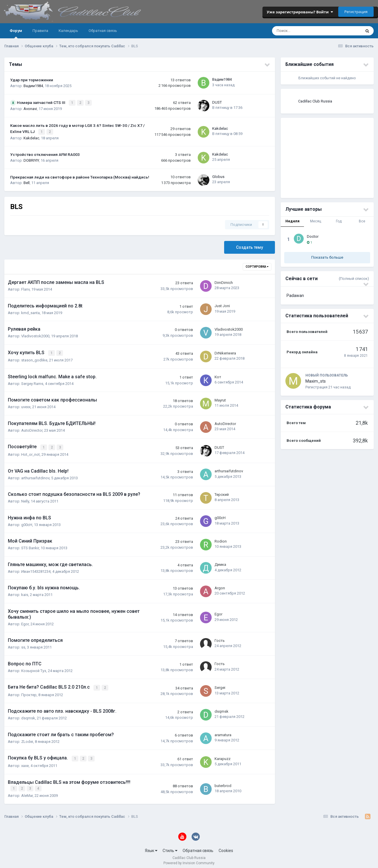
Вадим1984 (33, 86)
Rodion (221, 539)
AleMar (27, 792)
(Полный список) (354, 279)
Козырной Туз (34, 669)
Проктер (29, 692)
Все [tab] (362, 221)
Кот (218, 375)
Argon (220, 586)
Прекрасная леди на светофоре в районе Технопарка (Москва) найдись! (80, 176)
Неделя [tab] (292, 221)
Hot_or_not (30, 452)
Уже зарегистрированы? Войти (300, 12)
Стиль (170, 847)
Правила (40, 31)
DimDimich (224, 281)
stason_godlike (34, 359)
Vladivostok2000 (35, 335)
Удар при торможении (32, 80)
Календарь (68, 31)
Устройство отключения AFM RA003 (45, 154)
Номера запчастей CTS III (42, 102)
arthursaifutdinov (35, 476)
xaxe (25, 763)
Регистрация (356, 12)
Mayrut (220, 399)
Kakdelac (31, 137)
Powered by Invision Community (189, 860)
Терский (222, 492)
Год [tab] (339, 221)
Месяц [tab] (316, 221)
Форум (16, 33)
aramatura (223, 732)
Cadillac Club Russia (315, 101)
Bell (27, 182)
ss (23, 645)
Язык (151, 847)
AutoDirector (32, 429)
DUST (217, 102)
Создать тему (250, 246)
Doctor (313, 236)
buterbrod (223, 782)
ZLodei (27, 739)
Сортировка (257, 266)
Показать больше (327, 257)
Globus (218, 175)
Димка (220, 562)
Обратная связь (103, 31)
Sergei (220, 685)
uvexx (26, 405)
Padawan (295, 296)
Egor (25, 622)
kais (25, 593)
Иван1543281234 (36, 569)
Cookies (226, 847)
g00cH (27, 523)
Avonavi (30, 108)
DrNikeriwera (225, 352)
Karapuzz (223, 756)
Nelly (25, 499)
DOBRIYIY (31, 159)
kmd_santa (30, 312)
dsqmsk (28, 716)
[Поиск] (298, 31)
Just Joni (222, 305)
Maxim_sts (316, 381)
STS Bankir (30, 546)
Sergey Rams (32, 382)
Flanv (25, 288)
